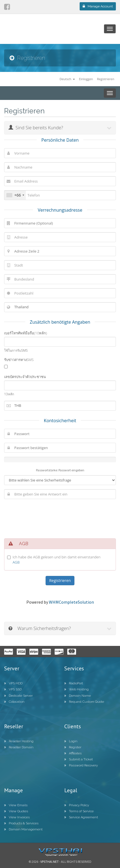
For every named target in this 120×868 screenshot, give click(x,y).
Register (73, 747)
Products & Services (21, 823)
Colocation (14, 702)
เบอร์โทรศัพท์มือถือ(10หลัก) (26, 333)
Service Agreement (81, 817)
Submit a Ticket (79, 759)
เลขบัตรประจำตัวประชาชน (25, 377)
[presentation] (60, 517)
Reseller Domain (19, 747)
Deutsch (67, 79)
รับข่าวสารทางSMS (19, 360)
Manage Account (98, 6)
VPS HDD (13, 683)
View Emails (16, 805)
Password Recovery (81, 765)
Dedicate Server (18, 696)
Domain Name (78, 696)
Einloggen (86, 79)
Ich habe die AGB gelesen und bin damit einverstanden (57, 560)
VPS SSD (13, 689)
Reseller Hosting (19, 741)
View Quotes (16, 811)
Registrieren (106, 79)
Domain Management (23, 829)
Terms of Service (79, 811)
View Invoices (17, 817)
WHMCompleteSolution (71, 602)
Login (71, 741)
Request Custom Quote (84, 702)
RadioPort (74, 683)
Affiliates (73, 753)
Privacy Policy (77, 805)
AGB (16, 562)
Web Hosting (76, 689)
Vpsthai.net (50, 862)
